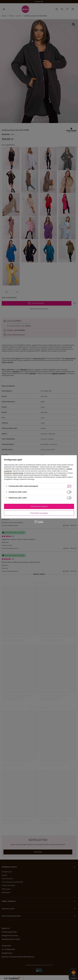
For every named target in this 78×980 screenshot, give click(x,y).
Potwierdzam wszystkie (39, 506)
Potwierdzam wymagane (39, 513)
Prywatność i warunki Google (14, 473)
